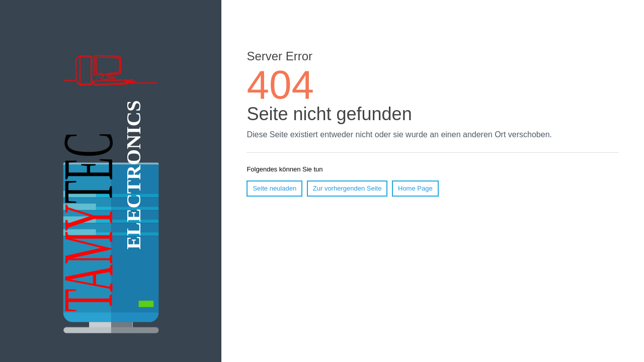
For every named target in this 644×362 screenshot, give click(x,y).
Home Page (415, 188)
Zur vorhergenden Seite (347, 188)
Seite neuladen (274, 188)
